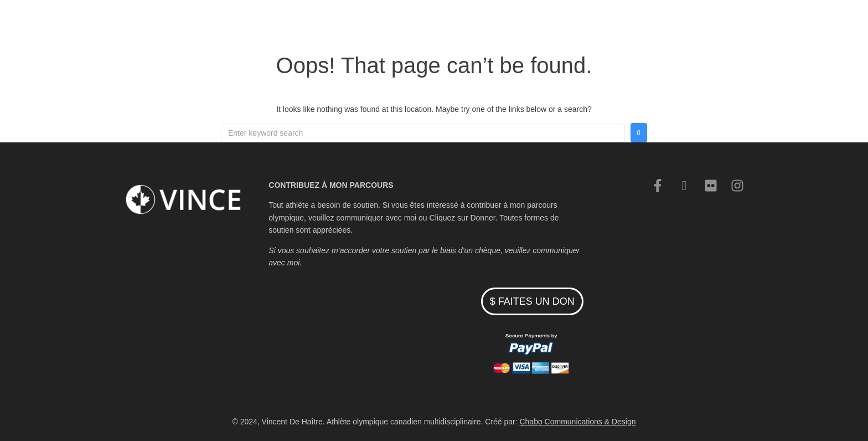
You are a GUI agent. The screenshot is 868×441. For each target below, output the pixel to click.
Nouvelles (551, 25)
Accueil (366, 25)
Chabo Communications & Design (577, 422)
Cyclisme (501, 25)
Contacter (602, 25)
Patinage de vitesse (432, 25)
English (648, 25)
